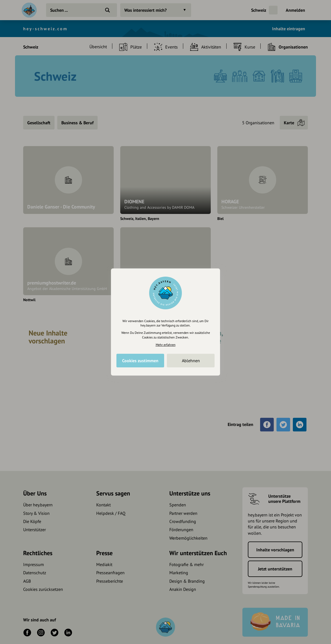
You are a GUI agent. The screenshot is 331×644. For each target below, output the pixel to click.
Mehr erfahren (166, 345)
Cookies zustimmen (140, 361)
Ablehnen (191, 361)
